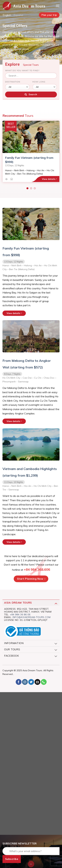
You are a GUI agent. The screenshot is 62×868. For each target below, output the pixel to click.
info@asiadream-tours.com (32, 617)
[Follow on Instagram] (25, 682)
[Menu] (58, 6)
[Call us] (44, 682)
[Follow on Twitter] (31, 682)
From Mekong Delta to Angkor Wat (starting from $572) (27, 364)
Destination (13, 82)
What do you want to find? (22, 70)
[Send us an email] (37, 682)
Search (31, 94)
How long (39, 82)
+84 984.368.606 (37, 569)
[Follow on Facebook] (19, 682)
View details (49, 179)
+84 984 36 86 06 (20, 615)
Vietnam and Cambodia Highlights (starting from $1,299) (30, 472)
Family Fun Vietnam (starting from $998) (26, 252)
